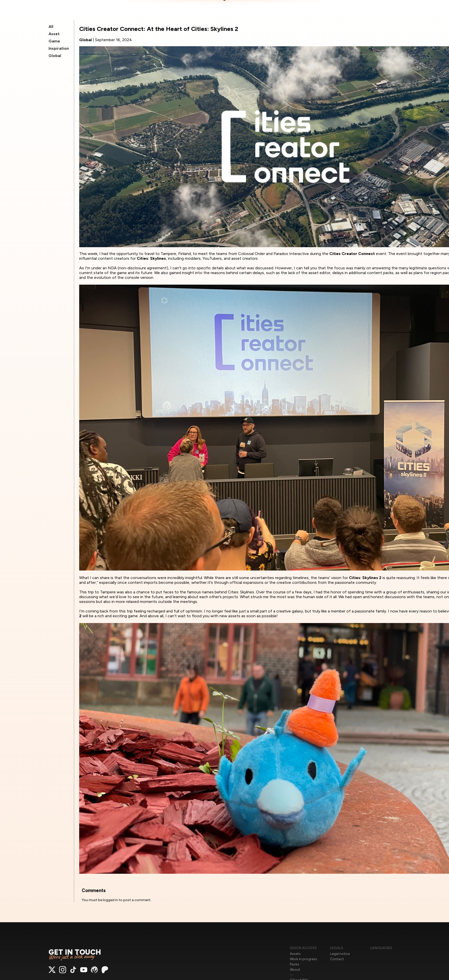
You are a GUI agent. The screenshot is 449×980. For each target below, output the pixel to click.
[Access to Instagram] (63, 972)
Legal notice (340, 954)
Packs (295, 964)
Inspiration (59, 48)
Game (54, 41)
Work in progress (303, 959)
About (295, 970)
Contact (337, 959)
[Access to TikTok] (73, 972)
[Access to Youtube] (84, 972)
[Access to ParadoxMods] (94, 972)
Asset (54, 34)
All (51, 27)
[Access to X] (52, 972)
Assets (295, 954)
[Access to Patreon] (105, 972)
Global (55, 56)
